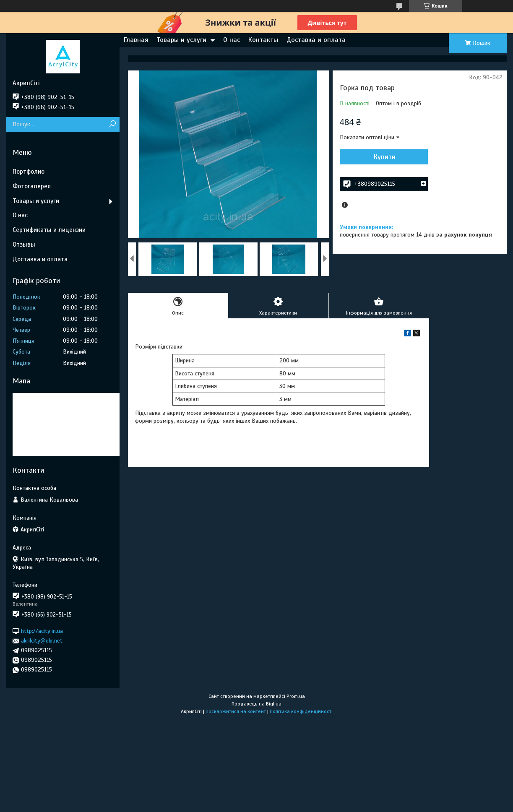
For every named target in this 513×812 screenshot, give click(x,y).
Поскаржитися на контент (236, 711)
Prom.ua (296, 696)
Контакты (263, 40)
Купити (385, 157)
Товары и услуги (181, 40)
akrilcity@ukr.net (42, 641)
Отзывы (24, 245)
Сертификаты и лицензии (49, 230)
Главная (136, 40)
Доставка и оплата (316, 40)
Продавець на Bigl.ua (256, 704)
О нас (232, 40)
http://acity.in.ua (42, 631)
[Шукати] (112, 124)
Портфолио (29, 172)
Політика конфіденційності (301, 711)
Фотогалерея (32, 186)
